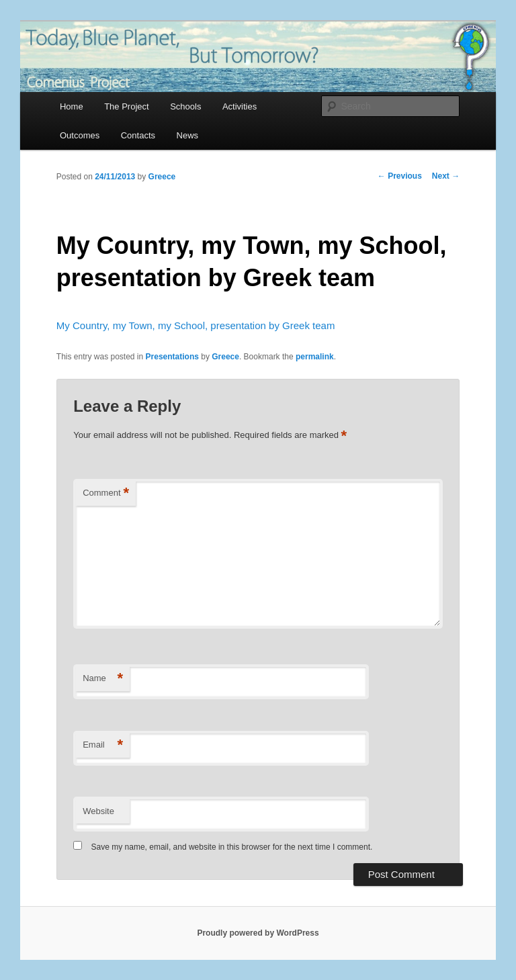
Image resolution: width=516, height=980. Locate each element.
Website (98, 811)
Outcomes (80, 135)
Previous (400, 176)
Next (446, 176)
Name (103, 679)
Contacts (138, 135)
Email (103, 745)
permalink (315, 357)
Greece (162, 177)
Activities (240, 106)
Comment (106, 493)
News (188, 135)
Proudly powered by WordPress (258, 933)
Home (72, 106)
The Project (126, 106)
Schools (185, 106)
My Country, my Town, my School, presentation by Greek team (196, 325)
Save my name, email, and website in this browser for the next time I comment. (232, 847)
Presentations (172, 357)
